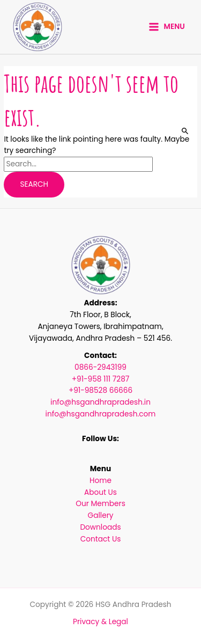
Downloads (100, 527)
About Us (100, 492)
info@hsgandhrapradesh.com (101, 414)
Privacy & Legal (100, 622)
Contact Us (101, 539)
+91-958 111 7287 (101, 379)
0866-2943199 (100, 367)
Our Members (100, 504)
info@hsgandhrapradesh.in (100, 402)
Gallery (101, 515)
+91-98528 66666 (100, 390)
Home (100, 481)
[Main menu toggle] (167, 27)
